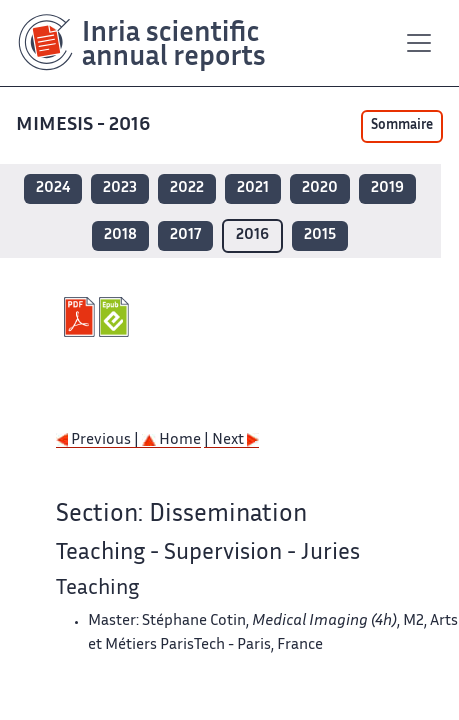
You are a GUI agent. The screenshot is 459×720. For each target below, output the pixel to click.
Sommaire (402, 126)
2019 (387, 188)
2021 (253, 188)
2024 (53, 188)
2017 (185, 235)
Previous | (99, 440)
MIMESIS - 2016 (85, 125)
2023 (120, 188)
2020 (320, 188)
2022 (187, 188)
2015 (320, 235)
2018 (120, 235)
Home (171, 440)
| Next (231, 440)
